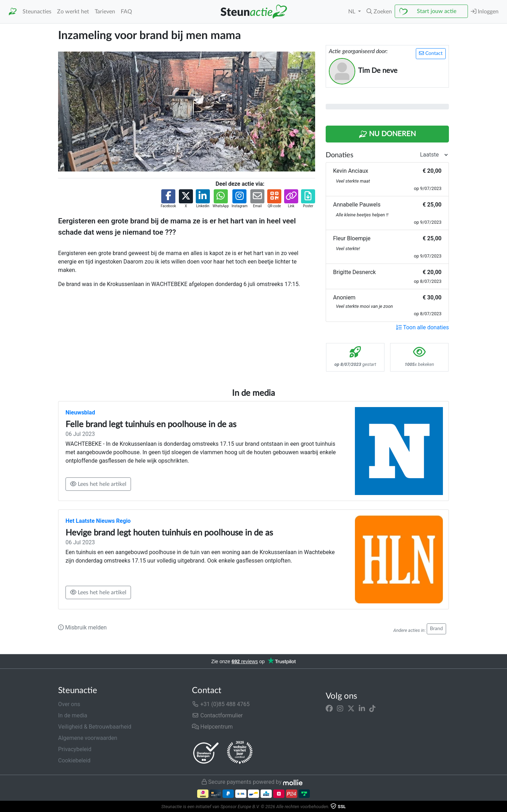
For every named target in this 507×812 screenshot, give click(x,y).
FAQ (126, 12)
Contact (431, 53)
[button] (379, 12)
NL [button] (352, 12)
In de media (73, 715)
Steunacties (37, 12)
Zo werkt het (73, 12)
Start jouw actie (437, 11)
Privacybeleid (75, 749)
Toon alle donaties (423, 327)
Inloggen (485, 11)
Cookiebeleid (74, 760)
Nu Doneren (387, 134)
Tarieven (105, 12)
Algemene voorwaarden (88, 738)
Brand (436, 629)
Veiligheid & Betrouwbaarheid (95, 727)
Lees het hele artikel (98, 484)
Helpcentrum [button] (212, 727)
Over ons (69, 704)
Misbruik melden (82, 627)
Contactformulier (217, 715)
